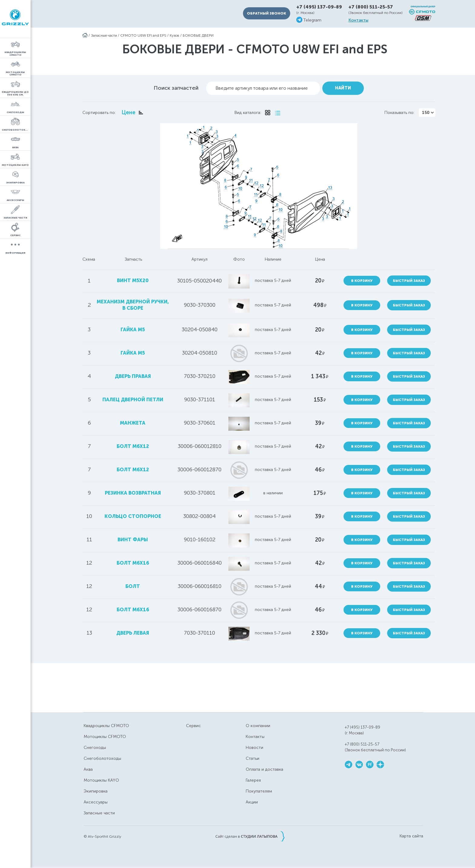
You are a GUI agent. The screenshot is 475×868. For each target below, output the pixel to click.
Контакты (358, 20)
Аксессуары (96, 802)
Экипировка (96, 791)
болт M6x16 (133, 610)
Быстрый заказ (409, 281)
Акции (252, 802)
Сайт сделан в (250, 836)
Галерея (253, 780)
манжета (133, 423)
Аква (88, 769)
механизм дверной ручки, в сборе (133, 305)
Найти (343, 88)
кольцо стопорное (133, 516)
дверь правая (133, 376)
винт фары (133, 540)
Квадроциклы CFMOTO (106, 726)
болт (133, 586)
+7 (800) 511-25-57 (371, 7)
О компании (258, 726)
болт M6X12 (133, 446)
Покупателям (259, 791)
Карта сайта (411, 836)
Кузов (174, 35)
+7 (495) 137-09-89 (319, 7)
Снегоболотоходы (102, 758)
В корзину (362, 281)
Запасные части (104, 35)
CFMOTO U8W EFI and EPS (143, 35)
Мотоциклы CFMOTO (105, 737)
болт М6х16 (133, 563)
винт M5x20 (133, 280)
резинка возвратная (133, 493)
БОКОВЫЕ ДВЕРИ (198, 35)
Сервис (193, 726)
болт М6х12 (133, 470)
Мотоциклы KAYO (101, 780)
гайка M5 (133, 330)
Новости (254, 748)
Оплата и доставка (264, 769)
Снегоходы (95, 748)
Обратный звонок (266, 13)
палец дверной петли (133, 400)
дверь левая (133, 633)
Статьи (252, 758)
